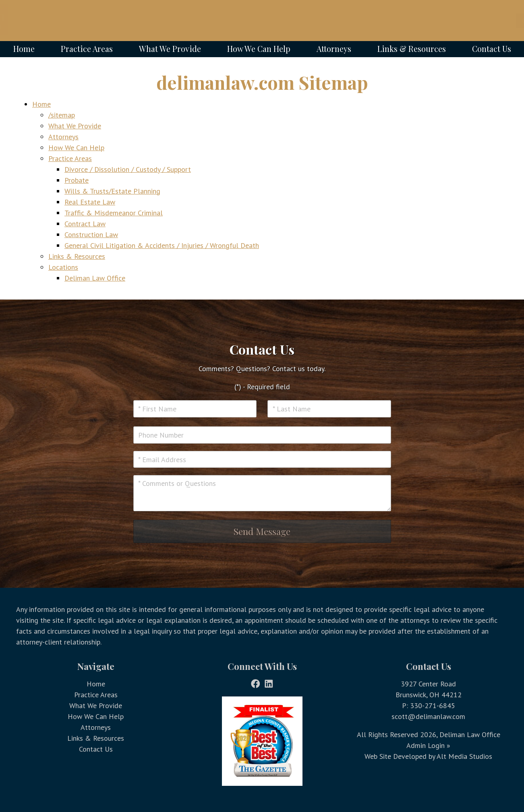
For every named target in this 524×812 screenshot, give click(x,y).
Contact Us (492, 49)
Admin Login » (428, 745)
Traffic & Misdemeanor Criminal (114, 213)
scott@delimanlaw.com (428, 716)
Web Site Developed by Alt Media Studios (428, 756)
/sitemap (62, 115)
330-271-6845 (433, 706)
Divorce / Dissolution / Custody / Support (128, 169)
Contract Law (85, 224)
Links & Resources (412, 49)
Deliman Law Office (95, 278)
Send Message (262, 531)
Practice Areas (87, 49)
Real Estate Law (90, 202)
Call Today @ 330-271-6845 (468, 21)
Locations (63, 267)
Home (24, 49)
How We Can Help (259, 49)
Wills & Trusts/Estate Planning (112, 191)
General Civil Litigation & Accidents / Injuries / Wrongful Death (162, 245)
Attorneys (334, 49)
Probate (77, 180)
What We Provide (170, 49)
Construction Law (91, 235)
